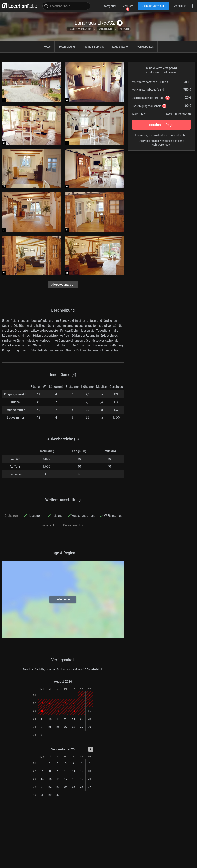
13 (89, 771)
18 (50, 719)
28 (74, 727)
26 (58, 727)
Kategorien (110, 6)
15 (50, 779)
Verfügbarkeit (145, 47)
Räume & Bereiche (93, 47)
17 (42, 719)
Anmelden (180, 6)
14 (42, 779)
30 (89, 727)
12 (82, 771)
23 (89, 719)
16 (89, 711)
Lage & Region (121, 47)
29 (82, 727)
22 (82, 719)
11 (74, 771)
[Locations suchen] (66, 6)
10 (66, 771)
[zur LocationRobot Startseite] (19, 6)
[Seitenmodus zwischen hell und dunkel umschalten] (193, 6)
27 (66, 727)
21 (74, 719)
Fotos (47, 47)
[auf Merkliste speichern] (120, 23)
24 (42, 727)
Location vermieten (153, 6)
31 (42, 735)
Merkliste (128, 6)
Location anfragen (161, 125)
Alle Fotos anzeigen (63, 285)
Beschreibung (67, 47)
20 (66, 719)
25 (50, 727)
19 (58, 719)
